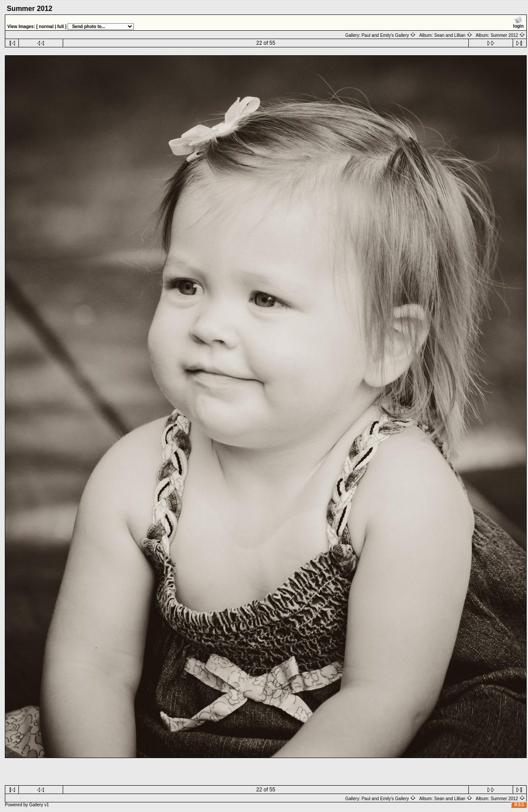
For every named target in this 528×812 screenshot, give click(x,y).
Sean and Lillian (453, 35)
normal (46, 27)
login (518, 23)
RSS (519, 805)
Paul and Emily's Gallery (389, 35)
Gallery (36, 805)
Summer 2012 (508, 35)
